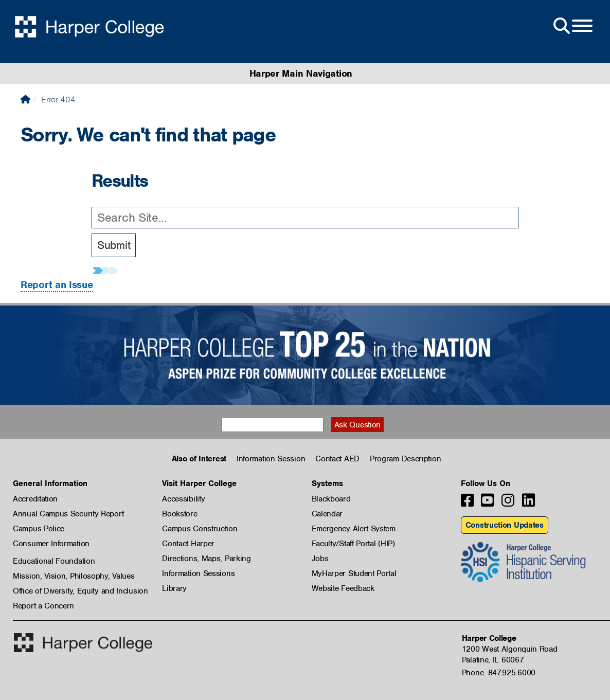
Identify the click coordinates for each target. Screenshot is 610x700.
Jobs (320, 559)
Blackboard (331, 499)
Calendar (327, 514)
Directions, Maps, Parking (207, 559)
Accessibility (183, 499)
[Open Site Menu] (572, 26)
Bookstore (180, 514)
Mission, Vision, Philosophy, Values (74, 576)
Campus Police (39, 529)
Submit (114, 245)
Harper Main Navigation (301, 73)
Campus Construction (200, 529)
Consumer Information (51, 544)
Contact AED (337, 459)
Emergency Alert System (354, 529)
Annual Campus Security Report (68, 514)
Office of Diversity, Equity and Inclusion (80, 591)
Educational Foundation (54, 561)
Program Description (405, 459)
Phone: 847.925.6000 (499, 673)
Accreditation (35, 499)
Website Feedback (343, 588)
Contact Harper (188, 544)
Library (174, 588)
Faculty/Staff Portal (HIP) (353, 544)
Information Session (271, 459)
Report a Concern (43, 606)
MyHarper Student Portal (354, 573)
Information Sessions (198, 573)
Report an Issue (57, 285)
